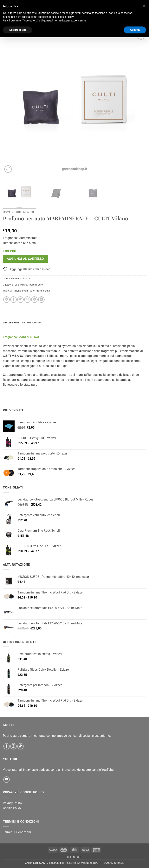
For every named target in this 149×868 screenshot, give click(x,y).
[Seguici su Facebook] (6, 746)
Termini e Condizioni (17, 832)
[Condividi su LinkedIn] (41, 300)
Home (7, 212)
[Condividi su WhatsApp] (6, 300)
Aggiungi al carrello (25, 259)
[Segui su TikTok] (20, 746)
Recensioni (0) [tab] (31, 323)
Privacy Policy (13, 803)
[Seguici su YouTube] (6, 780)
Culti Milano (21, 285)
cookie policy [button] (66, 17)
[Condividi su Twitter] (20, 300)
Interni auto (28, 291)
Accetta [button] (135, 30)
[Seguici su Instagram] (13, 746)
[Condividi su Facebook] (13, 300)
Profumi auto (24, 212)
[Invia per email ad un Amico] (27, 300)
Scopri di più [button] (18, 30)
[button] (8, 169)
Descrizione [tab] (11, 323)
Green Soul (74, 857)
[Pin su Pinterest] (34, 300)
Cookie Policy (12, 808)
